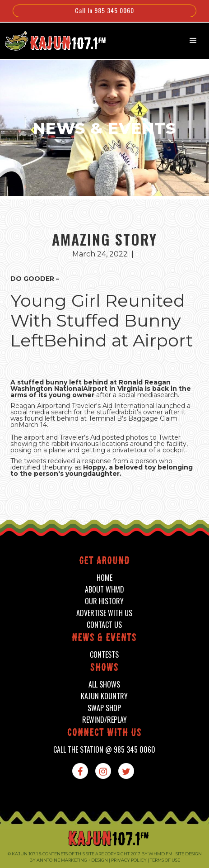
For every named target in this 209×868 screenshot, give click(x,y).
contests (104, 655)
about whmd (104, 590)
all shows (104, 685)
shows (104, 668)
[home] (51, 40)
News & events (104, 638)
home (104, 578)
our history (104, 601)
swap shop (104, 708)
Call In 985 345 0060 (104, 10)
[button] (193, 41)
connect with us (104, 733)
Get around (104, 562)
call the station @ (104, 750)
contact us (104, 625)
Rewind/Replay (104, 720)
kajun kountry (104, 696)
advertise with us (104, 613)
